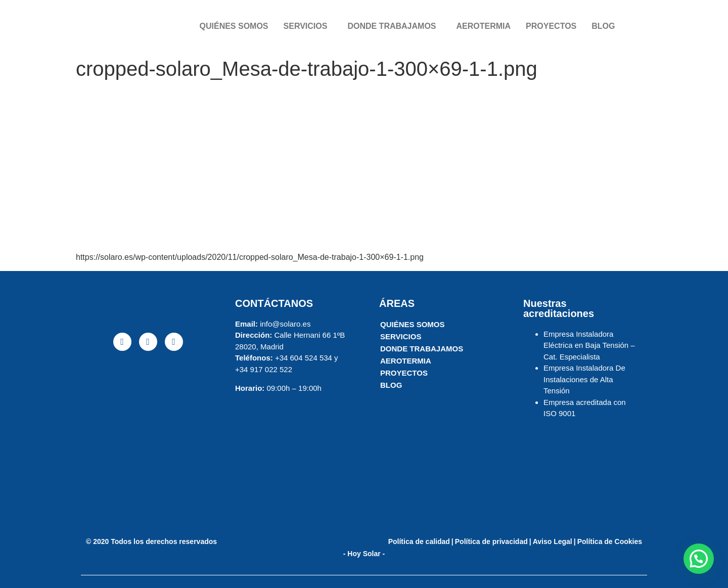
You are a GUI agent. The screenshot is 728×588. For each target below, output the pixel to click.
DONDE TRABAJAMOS (392, 26)
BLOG (603, 26)
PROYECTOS (551, 26)
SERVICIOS (306, 26)
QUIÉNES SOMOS (234, 26)
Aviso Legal (553, 541)
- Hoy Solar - (364, 554)
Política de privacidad (491, 541)
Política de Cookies (610, 541)
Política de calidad (419, 541)
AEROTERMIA (484, 26)
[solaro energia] (148, 437)
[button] (699, 559)
